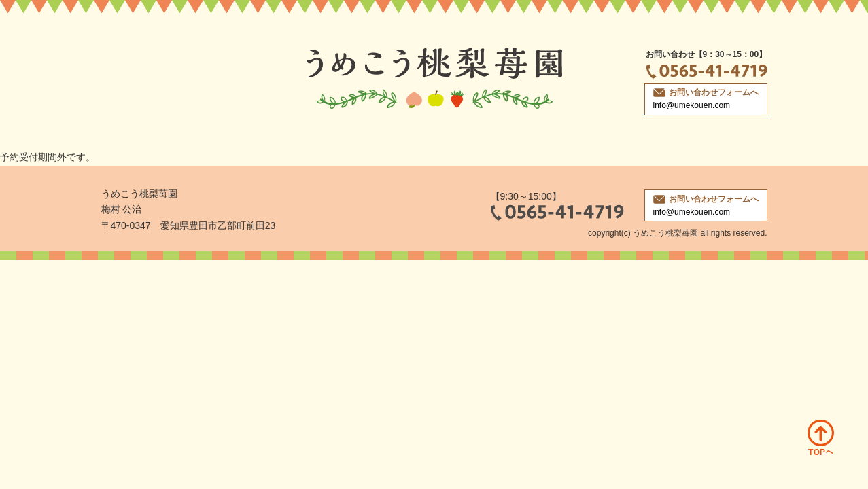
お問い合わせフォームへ (706, 92)
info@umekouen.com (692, 105)
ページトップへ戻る (821, 437)
